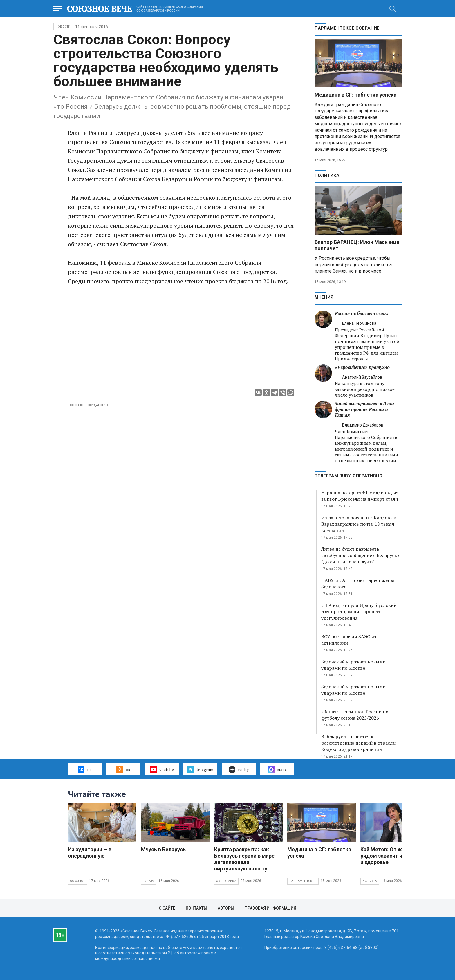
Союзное (77, 881)
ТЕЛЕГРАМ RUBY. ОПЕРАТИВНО (349, 476)
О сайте (167, 908)
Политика (327, 175)
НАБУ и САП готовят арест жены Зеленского (358, 583)
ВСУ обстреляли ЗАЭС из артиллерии (349, 640)
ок (123, 769)
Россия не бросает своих (362, 313)
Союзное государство (89, 405)
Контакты (196, 908)
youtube (162, 769)
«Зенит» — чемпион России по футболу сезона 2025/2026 (355, 715)
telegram (200, 769)
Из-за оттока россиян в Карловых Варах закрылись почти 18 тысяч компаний (359, 524)
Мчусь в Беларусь (163, 849)
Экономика (226, 881)
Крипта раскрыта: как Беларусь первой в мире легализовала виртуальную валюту (244, 859)
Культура (370, 881)
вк (85, 769)
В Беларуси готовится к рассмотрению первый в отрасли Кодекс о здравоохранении (358, 743)
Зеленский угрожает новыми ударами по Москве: (353, 665)
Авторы (226, 908)
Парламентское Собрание (347, 28)
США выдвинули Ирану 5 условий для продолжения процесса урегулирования (359, 611)
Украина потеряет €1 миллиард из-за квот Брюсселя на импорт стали (361, 496)
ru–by (239, 770)
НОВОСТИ (63, 27)
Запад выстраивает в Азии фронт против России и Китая (364, 409)
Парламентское (303, 881)
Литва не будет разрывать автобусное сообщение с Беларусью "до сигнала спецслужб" (361, 555)
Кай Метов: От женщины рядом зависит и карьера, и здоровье (393, 856)
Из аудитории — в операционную (90, 853)
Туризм (149, 881)
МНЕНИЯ (324, 297)
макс (277, 770)
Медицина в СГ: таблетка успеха (355, 95)
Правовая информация (270, 908)
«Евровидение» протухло (362, 367)
